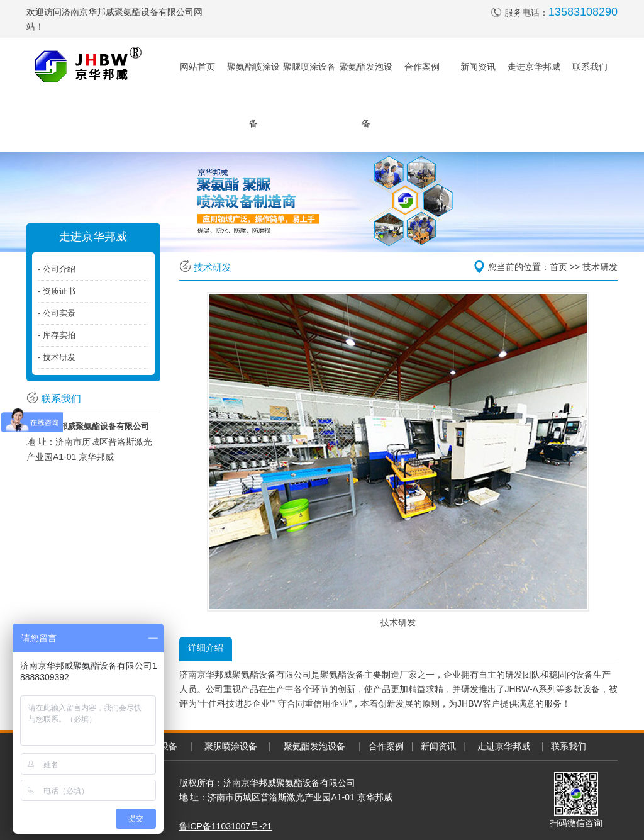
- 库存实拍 (57, 335)
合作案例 (422, 67)
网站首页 (197, 67)
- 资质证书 (57, 291)
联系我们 (590, 67)
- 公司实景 (57, 313)
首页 (558, 267)
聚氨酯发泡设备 (314, 746)
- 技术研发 (57, 357)
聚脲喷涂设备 (309, 67)
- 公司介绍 (57, 269)
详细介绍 (206, 647)
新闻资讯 (478, 67)
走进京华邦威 (534, 67)
